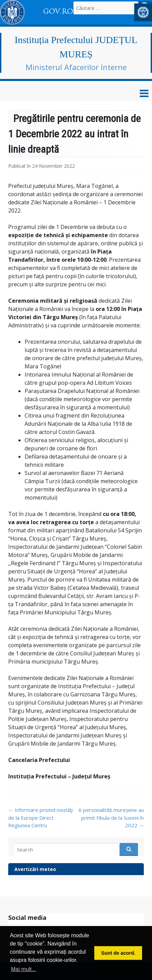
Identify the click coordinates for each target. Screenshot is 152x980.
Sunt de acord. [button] (118, 953)
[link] (143, 12)
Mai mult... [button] (24, 969)
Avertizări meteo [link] (35, 869)
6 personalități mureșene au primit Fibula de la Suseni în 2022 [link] (111, 818)
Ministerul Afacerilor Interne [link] (76, 67)
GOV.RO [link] (58, 11)
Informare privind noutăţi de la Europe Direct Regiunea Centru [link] (40, 818)
